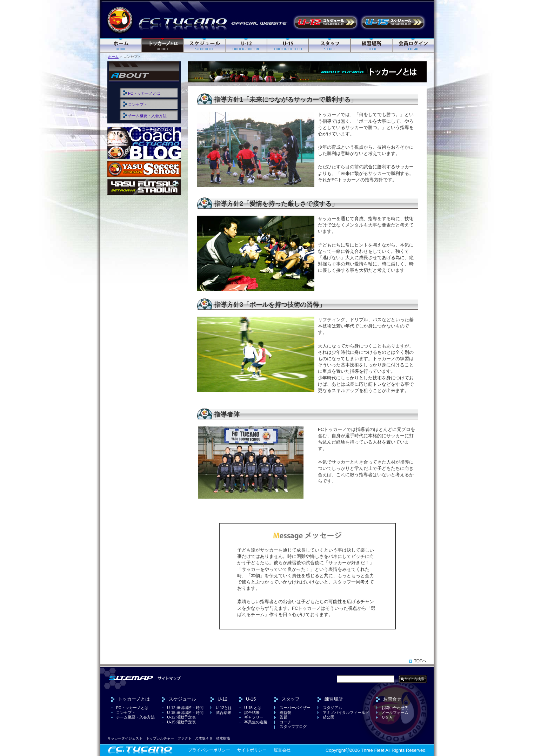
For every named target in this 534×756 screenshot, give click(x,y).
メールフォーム (395, 713)
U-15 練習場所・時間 (185, 713)
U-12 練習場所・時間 (185, 708)
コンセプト (138, 104)
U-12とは (224, 708)
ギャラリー (254, 717)
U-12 (246, 45)
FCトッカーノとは (144, 93)
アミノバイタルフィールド (346, 713)
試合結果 (223, 713)
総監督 (285, 713)
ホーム (121, 45)
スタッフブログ (293, 727)
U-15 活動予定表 (393, 22)
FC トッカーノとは (163, 45)
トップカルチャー (160, 738)
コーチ (285, 722)
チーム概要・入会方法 (147, 116)
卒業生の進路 (256, 722)
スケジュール (205, 45)
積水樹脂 (223, 738)
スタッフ (330, 45)
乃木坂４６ (204, 738)
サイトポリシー (252, 750)
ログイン (413, 45)
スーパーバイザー (295, 708)
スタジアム (332, 708)
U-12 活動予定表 (326, 22)
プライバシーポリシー (209, 750)
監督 (283, 717)
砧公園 (329, 717)
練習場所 (372, 45)
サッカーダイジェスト (125, 738)
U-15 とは (253, 708)
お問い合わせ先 (395, 708)
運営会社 (282, 750)
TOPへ (420, 661)
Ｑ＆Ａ (387, 717)
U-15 (288, 45)
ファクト (185, 738)
